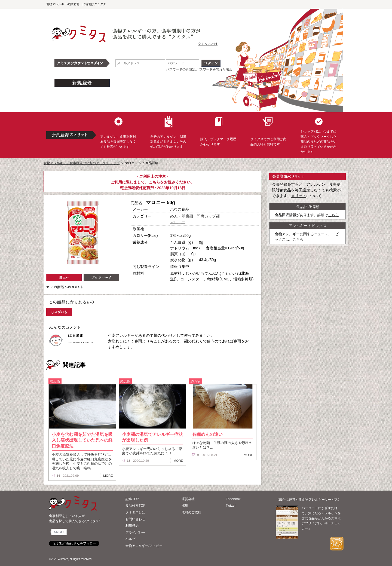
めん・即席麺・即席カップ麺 (195, 216)
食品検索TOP (135, 506)
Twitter (231, 506)
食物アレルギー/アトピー (144, 546)
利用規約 (132, 526)
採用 (185, 506)
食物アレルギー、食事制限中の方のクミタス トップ (82, 163)
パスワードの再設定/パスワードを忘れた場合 (199, 69)
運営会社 (188, 499)
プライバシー (135, 533)
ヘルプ (130, 539)
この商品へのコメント (65, 287)
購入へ (64, 277)
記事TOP (132, 499)
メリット (299, 196)
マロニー (178, 222)
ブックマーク (101, 277)
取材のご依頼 (191, 512)
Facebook (233, 499)
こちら (154, 182)
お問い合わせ (135, 519)
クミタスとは (208, 44)
